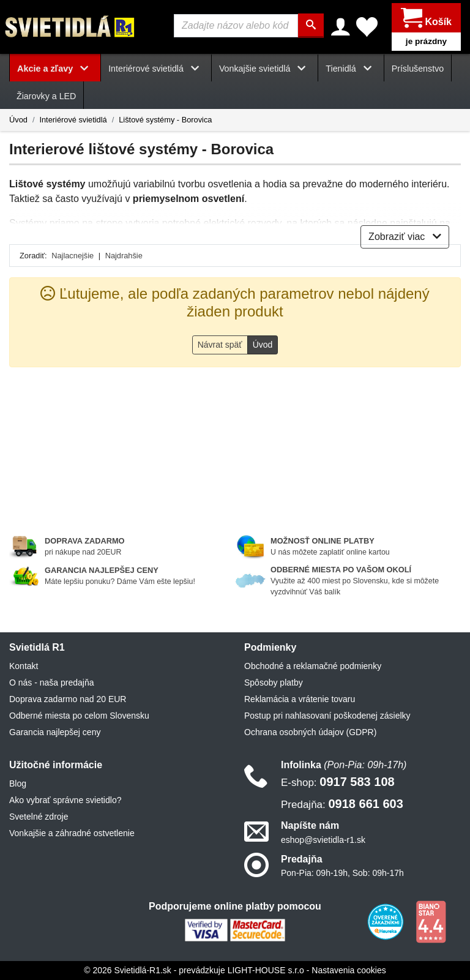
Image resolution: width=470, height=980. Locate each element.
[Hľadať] (311, 26)
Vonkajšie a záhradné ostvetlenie (72, 833)
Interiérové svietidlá (73, 120)
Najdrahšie (124, 256)
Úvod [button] (263, 345)
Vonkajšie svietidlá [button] (265, 69)
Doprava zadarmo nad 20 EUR (68, 699)
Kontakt (24, 666)
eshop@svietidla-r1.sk (323, 840)
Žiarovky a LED (46, 96)
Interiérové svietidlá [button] (156, 69)
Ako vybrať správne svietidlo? (65, 800)
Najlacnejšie (73, 256)
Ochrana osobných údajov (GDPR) (310, 732)
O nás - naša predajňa (52, 683)
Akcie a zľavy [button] (55, 69)
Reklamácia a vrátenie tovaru (300, 699)
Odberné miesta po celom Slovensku (79, 716)
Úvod (18, 120)
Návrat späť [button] (220, 345)
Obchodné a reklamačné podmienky (313, 666)
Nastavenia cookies (349, 970)
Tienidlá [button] (351, 69)
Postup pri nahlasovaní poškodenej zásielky (327, 716)
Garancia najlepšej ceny (55, 732)
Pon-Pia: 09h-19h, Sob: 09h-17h (342, 873)
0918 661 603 (342, 804)
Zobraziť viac (405, 237)
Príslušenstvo (418, 69)
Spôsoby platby (274, 683)
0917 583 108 (338, 782)
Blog (18, 784)
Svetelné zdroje (39, 817)
